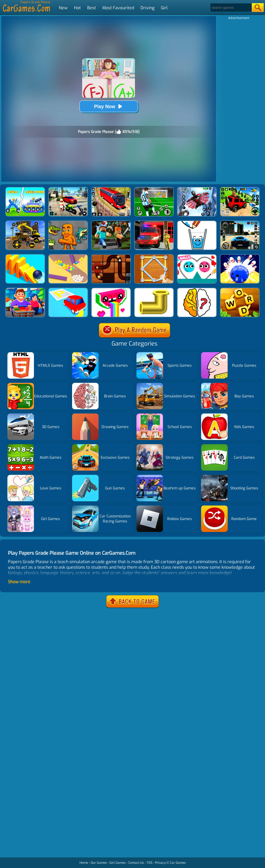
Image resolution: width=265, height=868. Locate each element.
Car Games (178, 863)
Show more (19, 582)
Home (84, 863)
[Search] (231, 8)
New (63, 8)
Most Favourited (118, 8)
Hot (77, 8)
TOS (149, 863)
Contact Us (136, 863)
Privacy (160, 863)
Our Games (99, 863)
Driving (147, 8)
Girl (164, 8)
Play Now (109, 106)
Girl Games (118, 863)
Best (92, 8)
